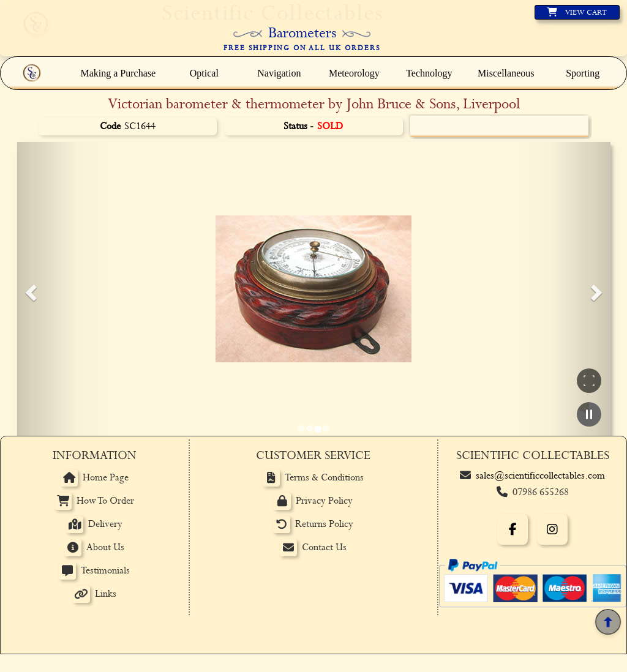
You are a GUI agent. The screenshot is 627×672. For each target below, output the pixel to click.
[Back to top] (608, 622)
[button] (29, 289)
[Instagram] (552, 529)
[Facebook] (512, 529)
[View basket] (577, 12)
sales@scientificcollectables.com (540, 476)
